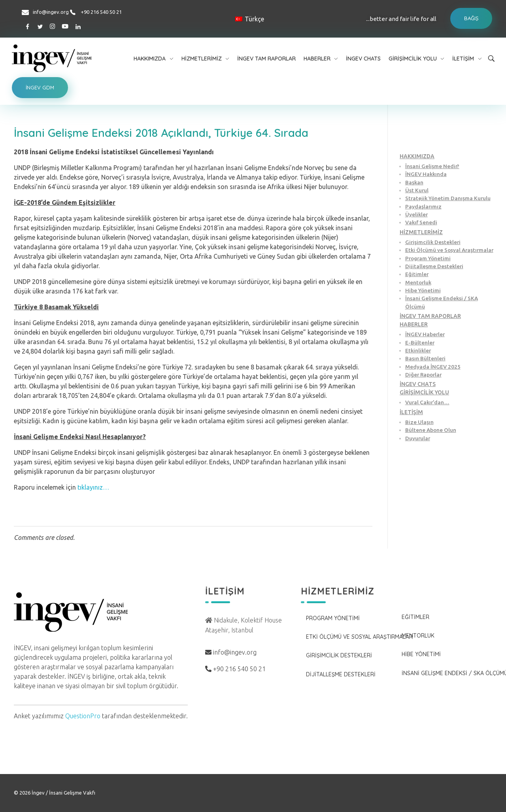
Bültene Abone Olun (431, 430)
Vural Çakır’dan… (427, 402)
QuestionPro (83, 716)
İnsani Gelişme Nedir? (432, 166)
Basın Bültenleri (425, 358)
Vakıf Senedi (421, 222)
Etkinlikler (418, 350)
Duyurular (418, 438)
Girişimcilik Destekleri (433, 242)
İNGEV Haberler (425, 334)
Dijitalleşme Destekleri (434, 266)
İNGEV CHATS (418, 384)
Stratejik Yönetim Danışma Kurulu (448, 198)
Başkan (414, 182)
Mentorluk (418, 282)
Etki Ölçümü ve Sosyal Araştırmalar (449, 250)
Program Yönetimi (428, 258)
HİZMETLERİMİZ (421, 232)
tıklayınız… (93, 487)
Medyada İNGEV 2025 (433, 367)
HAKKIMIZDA (417, 156)
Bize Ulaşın (419, 422)
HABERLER (414, 324)
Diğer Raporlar (423, 375)
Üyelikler (416, 214)
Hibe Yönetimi (423, 290)
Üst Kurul (417, 190)
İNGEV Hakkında (426, 174)
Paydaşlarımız (423, 206)
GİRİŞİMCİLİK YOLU (424, 392)
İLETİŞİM (411, 412)
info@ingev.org (51, 12)
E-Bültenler (420, 343)
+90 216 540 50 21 (101, 12)
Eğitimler (417, 274)
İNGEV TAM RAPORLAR (430, 316)
